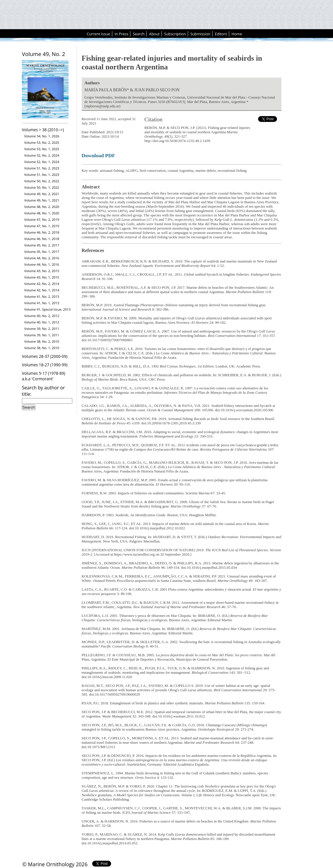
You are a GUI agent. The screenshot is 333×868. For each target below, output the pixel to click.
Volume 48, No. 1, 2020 (42, 213)
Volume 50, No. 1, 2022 (42, 187)
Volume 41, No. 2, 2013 (42, 296)
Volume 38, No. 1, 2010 (42, 348)
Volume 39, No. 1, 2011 (42, 335)
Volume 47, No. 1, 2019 (42, 226)
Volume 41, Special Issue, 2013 (47, 309)
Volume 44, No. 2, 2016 (42, 258)
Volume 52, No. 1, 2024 (42, 162)
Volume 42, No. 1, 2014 (42, 290)
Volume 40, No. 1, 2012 (42, 322)
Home (237, 34)
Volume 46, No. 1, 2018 (42, 239)
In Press (121, 34)
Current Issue (98, 34)
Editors (221, 34)
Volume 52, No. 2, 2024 (42, 155)
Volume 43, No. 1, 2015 (42, 277)
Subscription (175, 34)
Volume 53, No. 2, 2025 (42, 142)
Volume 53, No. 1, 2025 (42, 149)
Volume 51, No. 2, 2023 (42, 168)
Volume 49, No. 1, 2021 (42, 200)
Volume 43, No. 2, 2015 (42, 271)
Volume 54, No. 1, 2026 (42, 136)
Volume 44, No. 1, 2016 (42, 264)
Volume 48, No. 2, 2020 (42, 207)
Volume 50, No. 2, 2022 (42, 181)
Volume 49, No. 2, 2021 (42, 194)
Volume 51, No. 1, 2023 (42, 175)
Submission (200, 34)
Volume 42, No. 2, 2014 (42, 284)
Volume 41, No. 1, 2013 (42, 303)
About (154, 34)
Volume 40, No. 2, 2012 (42, 316)
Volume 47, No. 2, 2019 (42, 219)
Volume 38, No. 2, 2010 (42, 341)
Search (139, 34)
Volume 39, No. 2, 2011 (42, 329)
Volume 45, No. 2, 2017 (42, 245)
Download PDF (98, 155)
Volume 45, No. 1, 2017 (42, 252)
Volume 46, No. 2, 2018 (42, 232)
